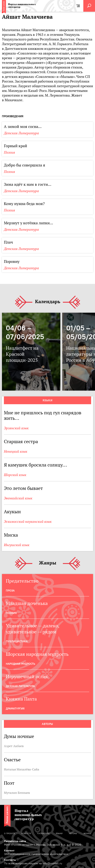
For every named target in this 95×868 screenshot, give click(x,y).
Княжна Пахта (21, 699)
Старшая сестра (21, 441)
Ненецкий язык (16, 451)
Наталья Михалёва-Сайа (22, 769)
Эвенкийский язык (18, 498)
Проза (10, 591)
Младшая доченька (27, 603)
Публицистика (17, 641)
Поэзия (9, 152)
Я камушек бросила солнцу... (35, 465)
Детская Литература (21, 133)
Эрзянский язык (16, 428)
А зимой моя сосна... (23, 127)
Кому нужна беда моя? (24, 204)
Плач (8, 242)
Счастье (12, 760)
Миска (11, 535)
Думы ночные (19, 736)
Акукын (12, 512)
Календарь (48, 302)
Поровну (12, 261)
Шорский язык (15, 475)
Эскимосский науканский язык (28, 522)
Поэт (9, 783)
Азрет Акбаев (14, 746)
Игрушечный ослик (27, 677)
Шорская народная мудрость (37, 654)
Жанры (48, 563)
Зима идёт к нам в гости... (28, 184)
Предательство (22, 581)
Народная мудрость (20, 664)
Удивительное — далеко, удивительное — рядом (33, 629)
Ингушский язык (17, 545)
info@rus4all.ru (52, 863)
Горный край (15, 146)
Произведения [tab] (13, 116)
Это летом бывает (23, 488)
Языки (47, 400)
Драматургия (15, 709)
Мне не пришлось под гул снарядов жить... (43, 415)
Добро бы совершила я (25, 165)
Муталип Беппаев (17, 793)
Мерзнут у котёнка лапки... (29, 223)
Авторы (47, 724)
